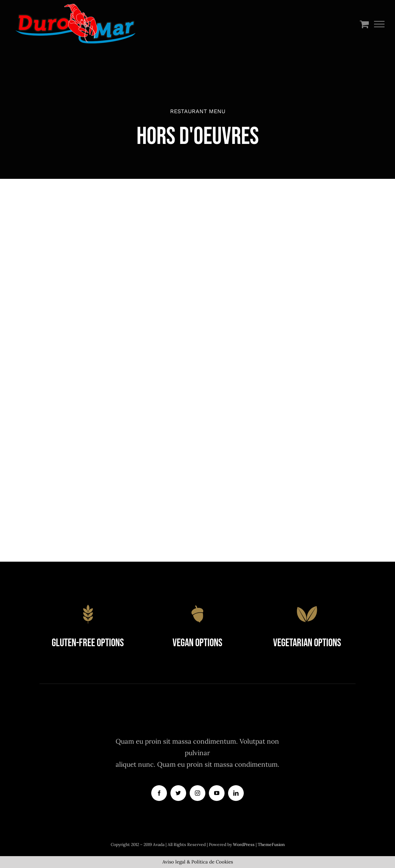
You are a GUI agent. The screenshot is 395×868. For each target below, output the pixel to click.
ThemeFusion (271, 844)
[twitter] (178, 793)
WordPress (244, 844)
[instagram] (197, 793)
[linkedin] (236, 793)
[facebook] (159, 793)
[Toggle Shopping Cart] (364, 24)
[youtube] (217, 793)
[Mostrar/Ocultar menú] (379, 24)
